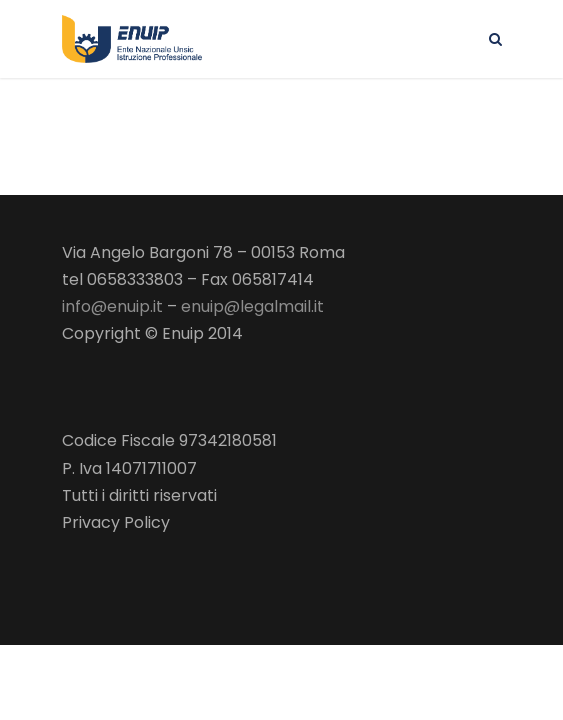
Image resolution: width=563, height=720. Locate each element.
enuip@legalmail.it (252, 306)
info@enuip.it (112, 306)
